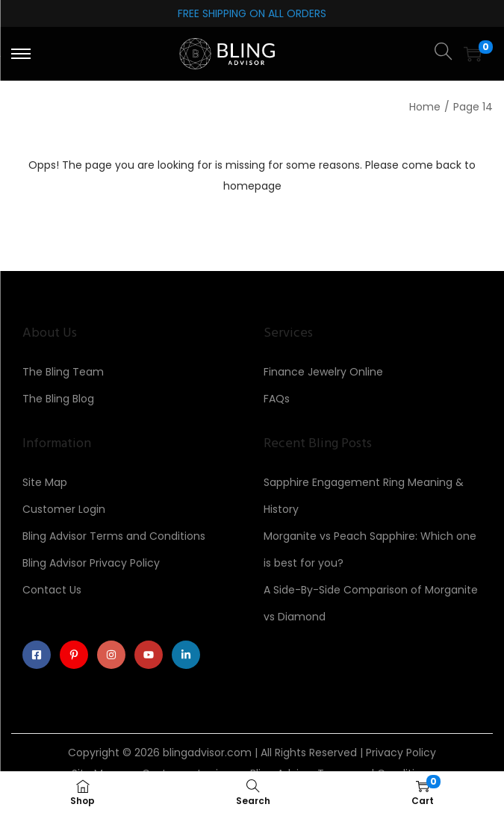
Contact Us (52, 590)
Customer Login (64, 509)
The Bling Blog (58, 399)
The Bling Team (63, 372)
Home (425, 107)
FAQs (277, 399)
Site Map (45, 482)
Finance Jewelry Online (323, 372)
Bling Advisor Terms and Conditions (114, 536)
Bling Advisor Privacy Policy (91, 563)
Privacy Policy (401, 753)
